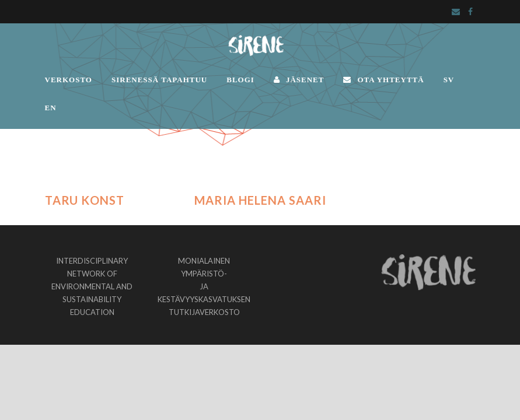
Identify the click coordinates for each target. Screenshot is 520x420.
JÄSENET (299, 80)
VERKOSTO (69, 80)
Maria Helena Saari (260, 200)
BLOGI (240, 80)
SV (449, 80)
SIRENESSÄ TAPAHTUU (159, 80)
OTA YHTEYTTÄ (383, 80)
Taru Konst (85, 200)
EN (51, 108)
